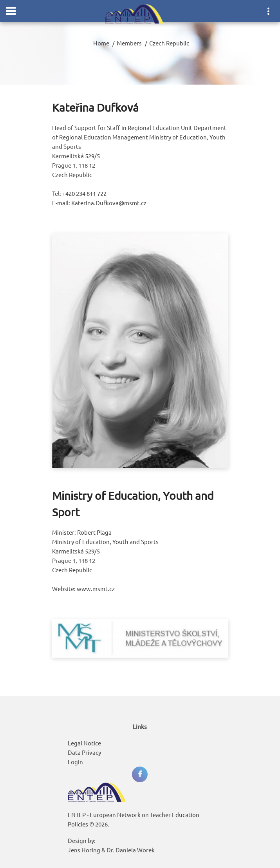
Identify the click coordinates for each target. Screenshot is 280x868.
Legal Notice (84, 743)
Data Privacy (84, 752)
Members (129, 43)
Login (75, 762)
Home (101, 43)
